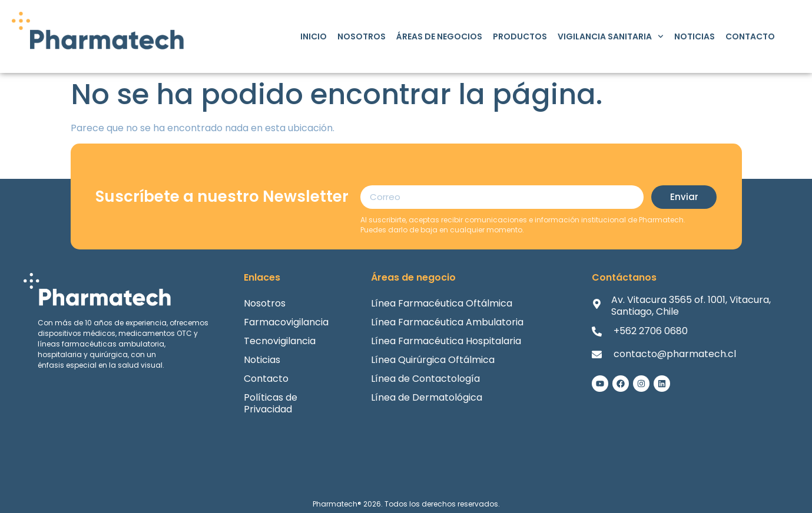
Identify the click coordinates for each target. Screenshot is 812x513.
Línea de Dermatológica (427, 397)
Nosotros (362, 36)
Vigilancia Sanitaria (611, 36)
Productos (520, 36)
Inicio (314, 36)
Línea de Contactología (425, 379)
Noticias (695, 36)
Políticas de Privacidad (271, 403)
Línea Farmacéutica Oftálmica (442, 303)
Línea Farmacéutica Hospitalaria (446, 341)
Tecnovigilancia (280, 341)
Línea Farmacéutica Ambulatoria (447, 322)
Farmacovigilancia (286, 322)
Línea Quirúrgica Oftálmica (433, 360)
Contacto (750, 36)
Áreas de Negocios (439, 36)
